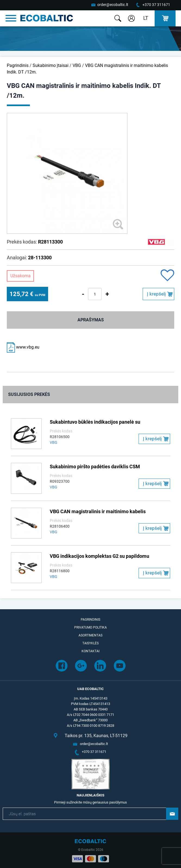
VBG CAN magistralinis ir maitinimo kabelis (98, 511)
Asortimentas (90, 635)
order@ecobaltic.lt (113, 5)
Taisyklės (90, 643)
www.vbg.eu (23, 347)
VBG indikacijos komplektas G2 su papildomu (99, 556)
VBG (77, 65)
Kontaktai (90, 651)
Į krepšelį (156, 294)
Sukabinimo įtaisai (51, 65)
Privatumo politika (90, 627)
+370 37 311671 (156, 5)
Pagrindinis (18, 65)
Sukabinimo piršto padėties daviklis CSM (95, 467)
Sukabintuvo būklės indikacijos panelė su (95, 422)
